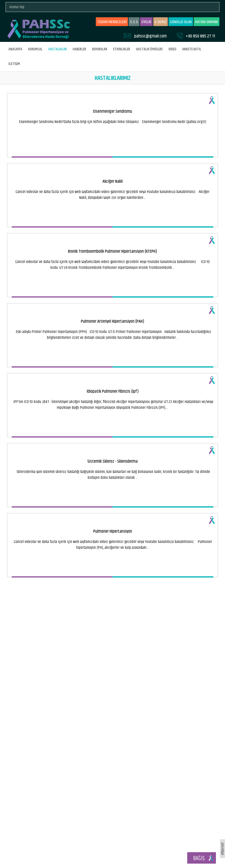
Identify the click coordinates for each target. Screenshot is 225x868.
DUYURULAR (100, 49)
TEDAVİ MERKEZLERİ (112, 22)
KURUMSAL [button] (35, 49)
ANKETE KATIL (192, 49)
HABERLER (79, 49)
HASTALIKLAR (58, 49)
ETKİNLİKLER (122, 49)
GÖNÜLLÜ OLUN (181, 22)
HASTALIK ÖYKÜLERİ (149, 49)
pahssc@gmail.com (150, 36)
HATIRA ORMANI (207, 22)
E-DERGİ (161, 22)
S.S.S (134, 22)
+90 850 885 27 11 (200, 36)
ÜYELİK (146, 22)
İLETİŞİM (14, 64)
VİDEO (172, 49)
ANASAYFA (15, 49)
